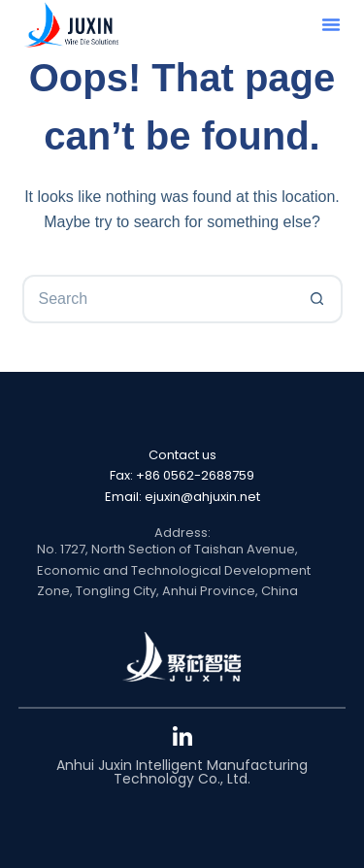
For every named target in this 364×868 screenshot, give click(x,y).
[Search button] (318, 299)
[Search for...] (158, 299)
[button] (331, 24)
